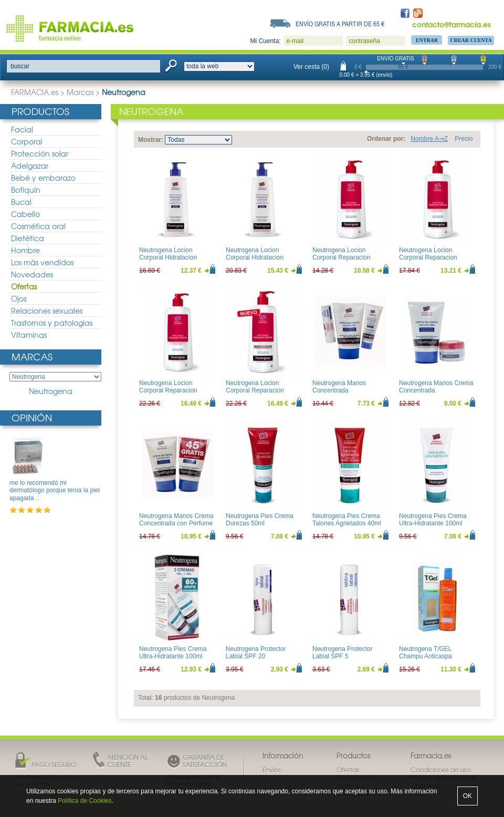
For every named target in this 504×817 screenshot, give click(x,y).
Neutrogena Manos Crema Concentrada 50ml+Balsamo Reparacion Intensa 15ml (437, 394)
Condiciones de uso (441, 770)
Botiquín (26, 190)
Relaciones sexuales (47, 311)
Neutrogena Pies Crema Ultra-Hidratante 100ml (433, 520)
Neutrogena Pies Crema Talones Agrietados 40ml (347, 520)
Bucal (21, 202)
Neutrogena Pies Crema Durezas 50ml (260, 520)
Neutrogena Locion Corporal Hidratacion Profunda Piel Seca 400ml (176, 258)
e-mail (295, 41)
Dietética (28, 238)
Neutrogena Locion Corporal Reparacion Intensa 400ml (428, 258)
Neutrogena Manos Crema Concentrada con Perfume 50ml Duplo (176, 524)
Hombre (25, 250)
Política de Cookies (85, 801)
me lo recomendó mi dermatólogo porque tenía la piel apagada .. (55, 490)
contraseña (364, 41)
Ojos (19, 298)
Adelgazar (30, 166)
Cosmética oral (38, 226)
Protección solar (40, 153)
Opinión (32, 417)
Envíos (272, 770)
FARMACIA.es (35, 92)
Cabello (25, 214)
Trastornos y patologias (52, 323)
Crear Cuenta (471, 40)
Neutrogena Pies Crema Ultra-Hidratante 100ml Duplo (173, 656)
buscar (20, 66)
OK (468, 796)
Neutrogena (51, 391)
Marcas (80, 92)
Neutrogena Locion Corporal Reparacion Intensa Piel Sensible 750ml (255, 394)
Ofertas (24, 286)
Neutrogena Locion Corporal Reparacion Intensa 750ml (168, 391)
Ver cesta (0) (311, 67)
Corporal (27, 141)
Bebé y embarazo (43, 178)
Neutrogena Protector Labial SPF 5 (343, 653)
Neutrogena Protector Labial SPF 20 (256, 653)
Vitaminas (29, 335)
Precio (464, 139)
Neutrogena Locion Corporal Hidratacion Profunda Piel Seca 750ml (262, 258)
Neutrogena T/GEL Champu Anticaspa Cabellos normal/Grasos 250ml (433, 660)
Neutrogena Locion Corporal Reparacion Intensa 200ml (342, 258)
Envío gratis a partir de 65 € (340, 24)
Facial (22, 129)
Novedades (32, 274)
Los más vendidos (42, 262)
